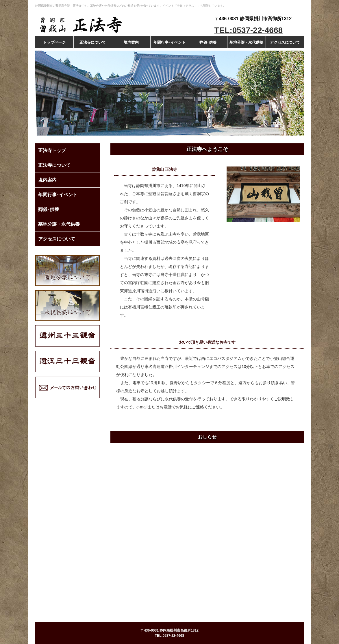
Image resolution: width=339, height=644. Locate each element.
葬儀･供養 (208, 42)
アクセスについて (285, 42)
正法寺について (93, 42)
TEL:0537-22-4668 (249, 30)
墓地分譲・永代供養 (246, 42)
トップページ (54, 42)
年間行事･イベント (169, 42)
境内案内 (131, 42)
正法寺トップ (52, 150)
